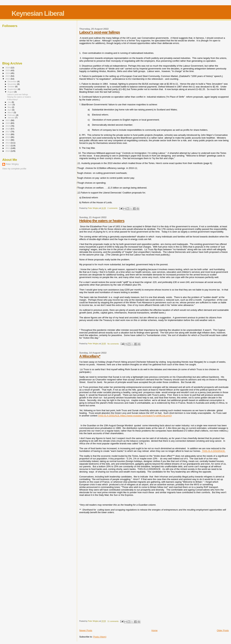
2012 (8, 145)
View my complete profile (14, 169)
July (10, 102)
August (11, 92)
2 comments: (113, 208)
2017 (8, 131)
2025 (8, 70)
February (12, 115)
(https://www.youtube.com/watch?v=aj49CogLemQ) (146, 416)
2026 (8, 68)
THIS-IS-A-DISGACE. (109, 416)
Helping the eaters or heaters (102, 221)
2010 (8, 151)
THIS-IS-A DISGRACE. (213, 451)
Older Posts (223, 630)
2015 (8, 137)
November (12, 84)
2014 (8, 140)
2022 (8, 79)
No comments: (114, 344)
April (10, 110)
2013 (8, 143)
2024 (8, 73)
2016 (8, 134)
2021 (8, 120)
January (11, 118)
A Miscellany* (90, 356)
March (11, 112)
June (10, 105)
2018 (8, 129)
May (10, 107)
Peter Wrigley (12, 164)
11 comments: (113, 621)
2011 (8, 148)
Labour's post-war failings (100, 32)
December (12, 81)
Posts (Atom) (100, 637)
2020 (8, 123)
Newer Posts (86, 630)
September (13, 89)
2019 (8, 126)
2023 (8, 76)
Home (155, 630)
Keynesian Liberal (38, 13)
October (11, 87)
